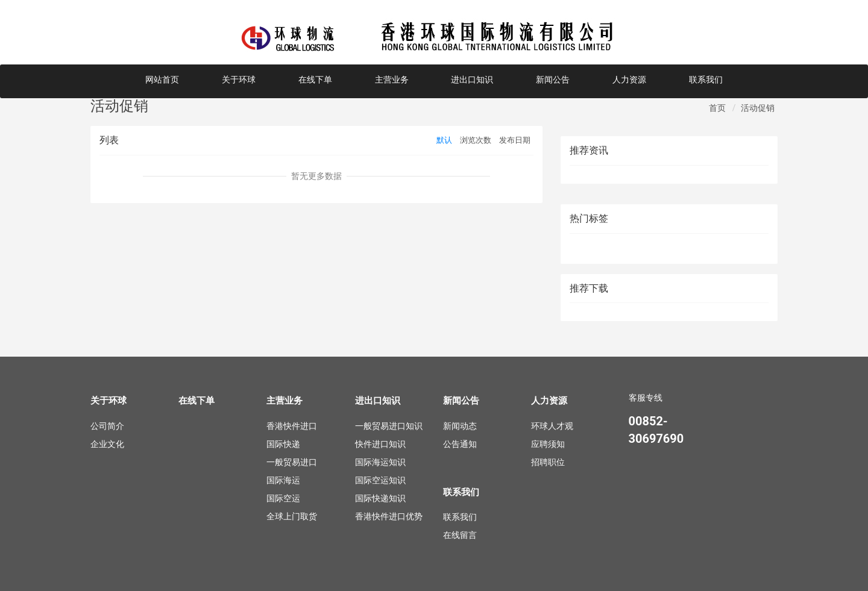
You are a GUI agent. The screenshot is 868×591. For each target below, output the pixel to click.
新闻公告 (553, 80)
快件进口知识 (380, 444)
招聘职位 (548, 462)
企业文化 (107, 444)
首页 (717, 108)
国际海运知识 (380, 462)
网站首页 (162, 80)
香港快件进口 (292, 426)
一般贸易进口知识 (389, 426)
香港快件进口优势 (389, 516)
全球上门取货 (292, 516)
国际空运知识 (380, 480)
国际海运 (283, 480)
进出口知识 (472, 80)
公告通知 (460, 444)
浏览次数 (476, 140)
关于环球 (239, 80)
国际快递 (283, 444)
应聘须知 (548, 444)
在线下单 (315, 80)
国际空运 (283, 498)
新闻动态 (460, 426)
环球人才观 (552, 426)
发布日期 (515, 140)
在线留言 (460, 535)
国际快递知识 (380, 498)
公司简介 (107, 426)
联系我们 (706, 80)
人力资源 (629, 80)
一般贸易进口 (292, 462)
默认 (444, 140)
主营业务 (392, 80)
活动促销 (758, 108)
